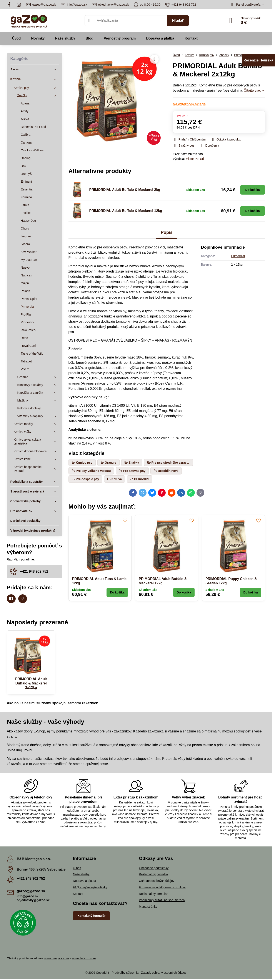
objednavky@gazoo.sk (33, 900)
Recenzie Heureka (258, 60)
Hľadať (178, 21)
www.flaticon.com (84, 958)
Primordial (238, 256)
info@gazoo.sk (27, 896)
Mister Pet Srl (195, 159)
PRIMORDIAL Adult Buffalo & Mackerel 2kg (125, 190)
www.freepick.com (57, 958)
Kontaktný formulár (91, 916)
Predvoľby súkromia (125, 973)
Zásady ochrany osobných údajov (164, 973)
